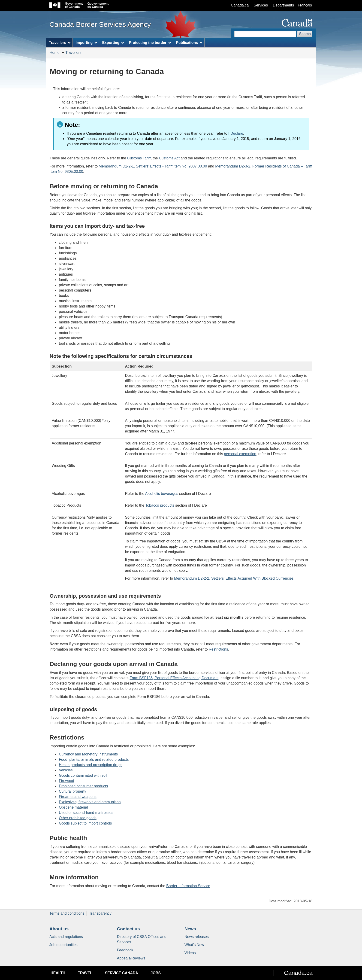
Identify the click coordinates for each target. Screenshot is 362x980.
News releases (197, 937)
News (190, 929)
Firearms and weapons (78, 797)
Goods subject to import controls (85, 823)
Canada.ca (240, 5)
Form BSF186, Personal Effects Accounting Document (174, 678)
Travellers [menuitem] (60, 43)
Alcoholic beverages (162, 494)
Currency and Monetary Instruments (88, 754)
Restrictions (218, 649)
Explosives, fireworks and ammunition (90, 802)
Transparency (100, 913)
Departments (284, 5)
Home (55, 53)
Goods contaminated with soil (83, 775)
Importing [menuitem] (86, 43)
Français (305, 5)
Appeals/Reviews (131, 958)
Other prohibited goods (78, 818)
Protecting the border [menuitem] (150, 43)
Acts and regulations (66, 937)
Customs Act (169, 158)
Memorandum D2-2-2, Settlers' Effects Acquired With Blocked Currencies (234, 578)
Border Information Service (188, 886)
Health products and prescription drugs (91, 765)
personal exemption (240, 454)
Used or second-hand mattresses (86, 813)
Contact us (128, 929)
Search (305, 34)
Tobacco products (160, 505)
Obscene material (73, 807)
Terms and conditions (67, 913)
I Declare (236, 133)
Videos (190, 953)
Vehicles (66, 770)
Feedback (125, 950)
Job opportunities (63, 945)
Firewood (66, 781)
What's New (194, 945)
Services (261, 5)
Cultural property (72, 791)
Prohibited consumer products (83, 786)
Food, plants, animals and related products (94, 759)
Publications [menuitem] (189, 43)
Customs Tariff (139, 158)
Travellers (73, 53)
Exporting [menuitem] (113, 43)
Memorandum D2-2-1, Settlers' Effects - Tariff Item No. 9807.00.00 (153, 166)
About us (59, 929)
